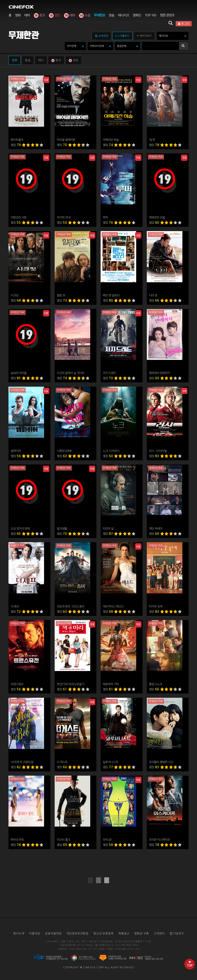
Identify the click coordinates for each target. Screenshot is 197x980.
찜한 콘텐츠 (167, 15)
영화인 (137, 15)
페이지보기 (144, 36)
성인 (54, 15)
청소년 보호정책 (103, 934)
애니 (41, 60)
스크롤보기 (122, 36)
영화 (18, 15)
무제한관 (99, 15)
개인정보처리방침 (77, 934)
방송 (111, 15)
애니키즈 (123, 15)
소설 (84, 15)
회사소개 (19, 934)
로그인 (184, 24)
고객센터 (159, 934)
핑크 (39, 15)
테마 (27, 15)
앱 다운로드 (177, 934)
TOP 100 (151, 15)
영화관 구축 (141, 934)
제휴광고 (124, 934)
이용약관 (35, 934)
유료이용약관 (53, 934)
